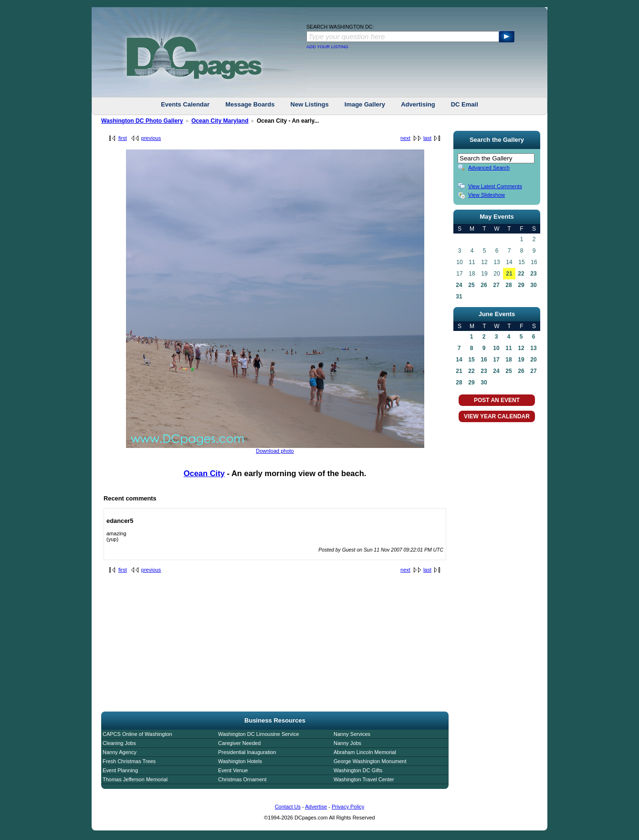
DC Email (465, 104)
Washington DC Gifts (358, 770)
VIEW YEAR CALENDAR (497, 416)
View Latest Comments (495, 186)
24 (459, 285)
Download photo (275, 451)
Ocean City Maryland (220, 121)
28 (508, 285)
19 (521, 360)
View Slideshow (487, 195)
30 (533, 285)
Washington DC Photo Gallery (142, 121)
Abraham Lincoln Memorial (365, 752)
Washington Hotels (240, 761)
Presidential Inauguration (247, 752)
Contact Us (288, 807)
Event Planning (120, 770)
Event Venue (233, 770)
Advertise (316, 807)
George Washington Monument (370, 761)
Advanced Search (489, 168)
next (405, 138)
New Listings (310, 104)
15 (471, 360)
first (123, 138)
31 (459, 297)
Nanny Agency (120, 752)
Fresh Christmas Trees (129, 761)
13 (533, 348)
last (427, 138)
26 (484, 285)
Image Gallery (365, 104)
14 (459, 360)
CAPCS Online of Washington (137, 734)
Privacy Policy (348, 807)
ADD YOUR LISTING (327, 47)
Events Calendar (185, 104)
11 (508, 348)
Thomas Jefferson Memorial (135, 779)
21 (509, 274)
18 (508, 360)
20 (533, 360)
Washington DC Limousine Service (259, 734)
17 (496, 360)
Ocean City (204, 473)
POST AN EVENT (497, 400)
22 (521, 274)
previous (151, 138)
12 (521, 348)
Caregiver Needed (239, 743)
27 (496, 285)
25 (471, 285)
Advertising (418, 104)
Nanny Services (352, 734)
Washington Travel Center (364, 779)
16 (484, 360)
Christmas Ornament (242, 779)
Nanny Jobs (347, 743)
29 (521, 285)
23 (533, 274)
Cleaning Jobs (119, 743)
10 (496, 348)
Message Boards (250, 104)
